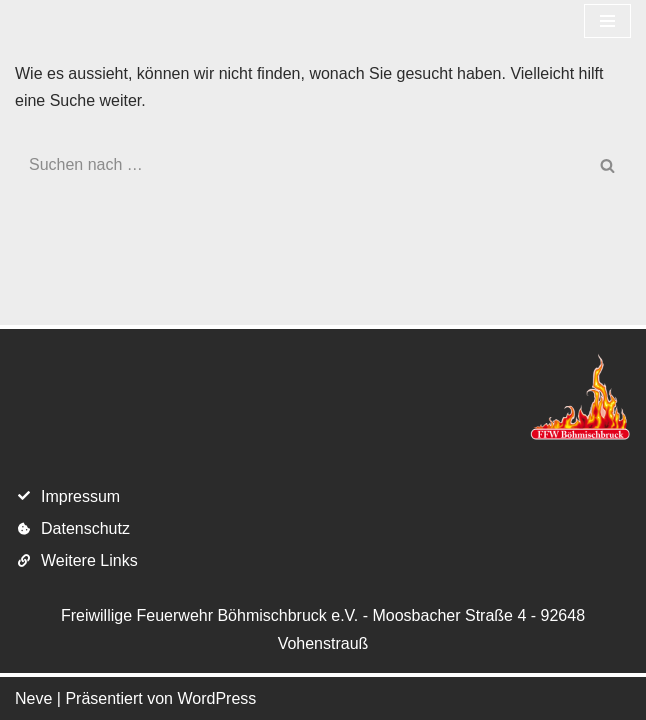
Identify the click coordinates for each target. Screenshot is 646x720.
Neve (33, 698)
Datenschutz (85, 528)
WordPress (216, 698)
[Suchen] (300, 165)
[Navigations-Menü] (607, 21)
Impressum (80, 496)
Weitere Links (89, 560)
